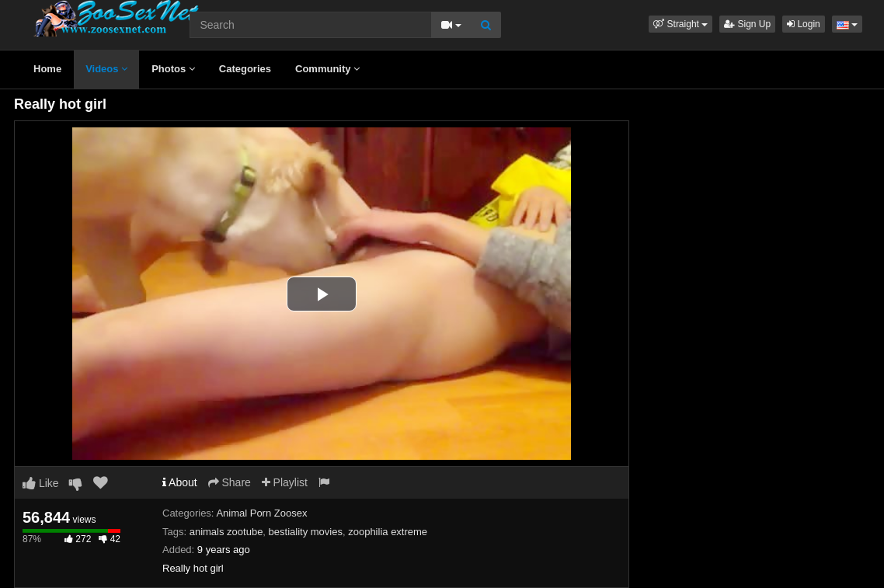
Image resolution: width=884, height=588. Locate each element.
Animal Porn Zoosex (261, 513)
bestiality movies (306, 532)
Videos (106, 69)
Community (327, 69)
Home (47, 69)
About (180, 482)
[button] (680, 24)
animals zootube (226, 532)
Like (41, 483)
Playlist (285, 482)
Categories (245, 69)
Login (804, 24)
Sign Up (747, 24)
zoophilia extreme (388, 532)
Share (230, 482)
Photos (173, 69)
